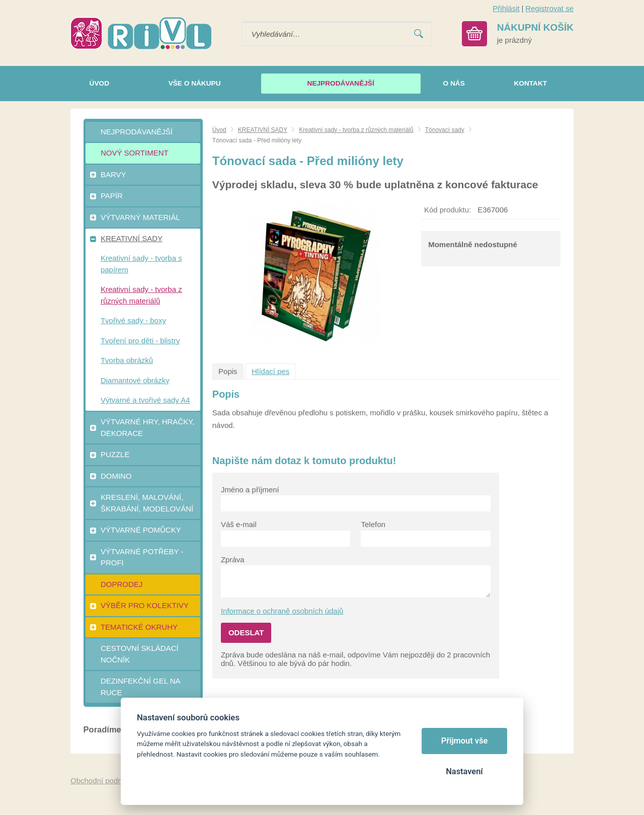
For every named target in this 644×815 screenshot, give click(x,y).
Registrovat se (549, 8)
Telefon (373, 524)
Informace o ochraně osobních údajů (282, 611)
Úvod (219, 130)
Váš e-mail (239, 524)
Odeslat (246, 633)
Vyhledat (419, 34)
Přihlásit (506, 8)
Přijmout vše (465, 741)
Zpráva (233, 560)
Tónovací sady (445, 130)
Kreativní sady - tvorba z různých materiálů (356, 130)
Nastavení (464, 771)
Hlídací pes (270, 371)
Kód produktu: (448, 210)
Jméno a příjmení (250, 490)
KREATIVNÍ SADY (263, 130)
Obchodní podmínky (104, 781)
